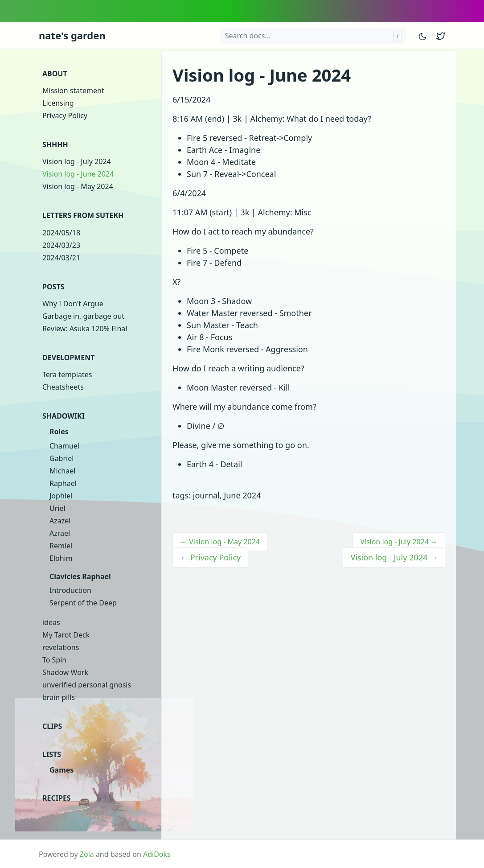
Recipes (57, 798)
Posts (53, 287)
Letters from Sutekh (83, 215)
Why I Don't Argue (73, 304)
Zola (87, 854)
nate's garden (72, 35)
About (55, 74)
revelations (61, 647)
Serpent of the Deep (83, 603)
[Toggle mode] (423, 35)
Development (69, 358)
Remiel (61, 546)
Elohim (61, 558)
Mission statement (73, 91)
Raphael (63, 483)
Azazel (60, 521)
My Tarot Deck (66, 635)
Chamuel (64, 446)
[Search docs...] (313, 36)
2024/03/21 (61, 258)
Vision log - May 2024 (78, 186)
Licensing (58, 103)
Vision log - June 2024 (78, 174)
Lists (52, 754)
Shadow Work (65, 672)
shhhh (55, 144)
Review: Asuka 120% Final (85, 329)
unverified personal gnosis (87, 685)
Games (62, 770)
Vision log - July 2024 (77, 161)
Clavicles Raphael (80, 576)
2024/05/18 (61, 233)
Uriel (57, 508)
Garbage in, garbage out (83, 316)
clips (52, 726)
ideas (51, 622)
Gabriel (62, 458)
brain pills (59, 697)
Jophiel (61, 496)
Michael (62, 471)
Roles (59, 432)
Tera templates (67, 374)
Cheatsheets (63, 387)
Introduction (70, 590)
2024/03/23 (61, 245)
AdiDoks (157, 854)
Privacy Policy (65, 115)
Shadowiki (64, 416)
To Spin (54, 660)
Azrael (60, 533)
